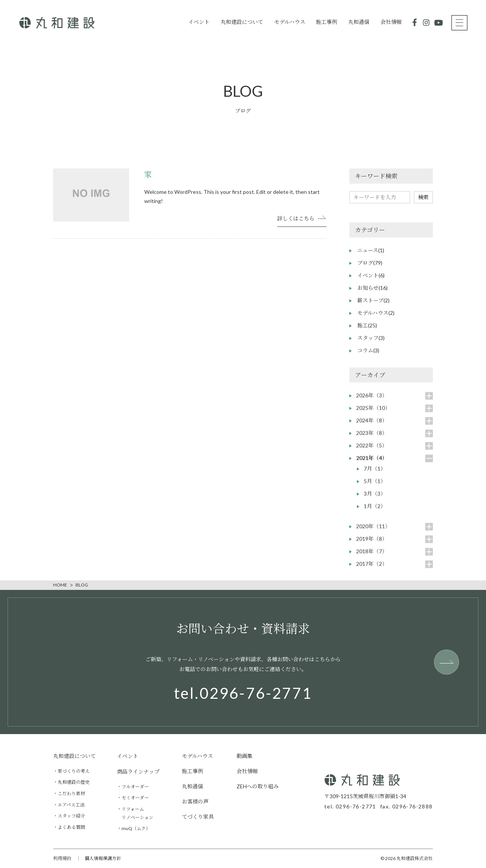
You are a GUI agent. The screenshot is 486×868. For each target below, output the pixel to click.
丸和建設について (242, 22)
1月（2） (375, 511)
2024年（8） (372, 425)
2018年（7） (372, 556)
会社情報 (391, 22)
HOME (60, 585)
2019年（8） (372, 544)
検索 (423, 197)
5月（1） (375, 486)
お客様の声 (195, 801)
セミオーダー (135, 798)
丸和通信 (359, 22)
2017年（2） (372, 569)
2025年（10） (373, 413)
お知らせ (372, 288)
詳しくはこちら (296, 218)
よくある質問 (71, 827)
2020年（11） (373, 531)
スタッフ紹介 (71, 816)
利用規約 (62, 858)
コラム (368, 350)
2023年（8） (372, 438)
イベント (199, 22)
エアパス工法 (71, 805)
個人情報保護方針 (103, 858)
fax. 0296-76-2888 (406, 807)
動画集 (245, 756)
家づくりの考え (74, 771)
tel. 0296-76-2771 (350, 807)
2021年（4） (372, 463)
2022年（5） (372, 451)
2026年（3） (372, 400)
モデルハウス (290, 22)
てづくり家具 (198, 817)
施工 (367, 325)
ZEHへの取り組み (258, 786)
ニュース (371, 250)
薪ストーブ (373, 300)
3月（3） (375, 499)
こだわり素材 (71, 793)
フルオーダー (135, 787)
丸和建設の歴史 (74, 782)
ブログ (370, 263)
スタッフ (371, 338)
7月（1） (375, 474)
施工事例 (327, 22)
